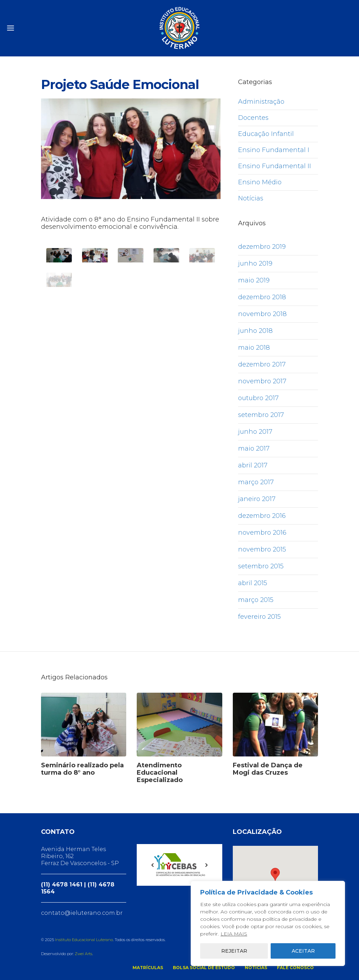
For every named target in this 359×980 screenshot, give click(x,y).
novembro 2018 (262, 314)
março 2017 (256, 482)
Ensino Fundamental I (274, 150)
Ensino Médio (260, 182)
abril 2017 (253, 465)
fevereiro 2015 (259, 617)
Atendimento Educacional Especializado (160, 773)
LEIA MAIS (234, 934)
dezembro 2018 (262, 297)
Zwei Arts (83, 954)
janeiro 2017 (257, 499)
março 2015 (256, 600)
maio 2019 (254, 280)
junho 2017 (255, 432)
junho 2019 (255, 263)
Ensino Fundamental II (275, 166)
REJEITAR (234, 951)
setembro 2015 (261, 566)
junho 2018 (255, 331)
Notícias (251, 198)
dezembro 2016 (262, 516)
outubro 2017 (258, 398)
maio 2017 (254, 448)
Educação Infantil (266, 134)
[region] (268, 923)
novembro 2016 (262, 533)
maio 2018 (254, 348)
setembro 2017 (261, 415)
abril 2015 (253, 583)
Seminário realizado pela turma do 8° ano (82, 769)
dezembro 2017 (262, 364)
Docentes (253, 118)
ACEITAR (303, 951)
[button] (275, 874)
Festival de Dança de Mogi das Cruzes (268, 769)
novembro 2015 (262, 549)
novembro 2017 (262, 381)
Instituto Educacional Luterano (84, 940)
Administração (261, 102)
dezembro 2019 (262, 247)
